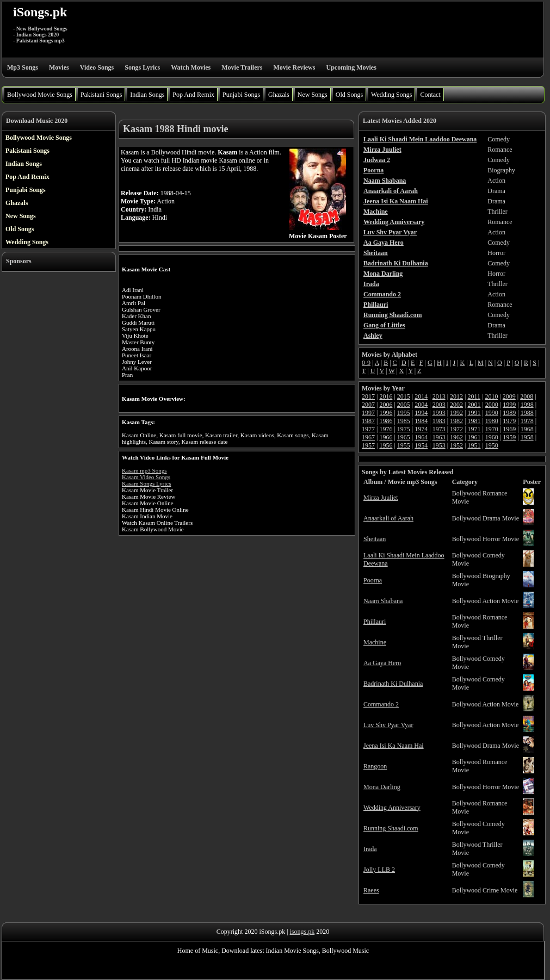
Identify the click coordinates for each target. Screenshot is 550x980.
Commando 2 (381, 704)
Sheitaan (375, 539)
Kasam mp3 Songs (144, 470)
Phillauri (375, 622)
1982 (456, 421)
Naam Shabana (383, 601)
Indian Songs (147, 95)
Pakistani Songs (101, 95)
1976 (386, 429)
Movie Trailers (242, 67)
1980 (492, 421)
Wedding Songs (391, 95)
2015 (404, 396)
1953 (439, 445)
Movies (59, 67)
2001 (474, 405)
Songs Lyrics (142, 67)
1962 (456, 437)
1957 (368, 445)
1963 (439, 437)
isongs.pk (302, 932)
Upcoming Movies (351, 67)
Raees (371, 890)
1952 (456, 445)
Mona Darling (382, 787)
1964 (421, 437)
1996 (386, 413)
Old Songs (349, 95)
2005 (404, 405)
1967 (368, 437)
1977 (368, 429)
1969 (509, 429)
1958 (527, 437)
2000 (492, 405)
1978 (527, 421)
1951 (474, 445)
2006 (386, 405)
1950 (492, 445)
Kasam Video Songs (146, 477)
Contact (430, 95)
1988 (527, 413)
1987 (368, 421)
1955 (404, 445)
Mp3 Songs (23, 67)
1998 (527, 405)
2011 (474, 396)
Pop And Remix (193, 95)
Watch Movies (191, 67)
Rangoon (375, 766)
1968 (527, 429)
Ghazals (279, 95)
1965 (404, 437)
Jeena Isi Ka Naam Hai (394, 746)
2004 (421, 405)
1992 (456, 413)
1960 (492, 437)
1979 (509, 421)
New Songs (313, 95)
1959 (509, 437)
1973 (439, 429)
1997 (368, 413)
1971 (474, 429)
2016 (386, 396)
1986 (386, 421)
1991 (474, 413)
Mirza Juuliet (381, 498)
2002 (456, 405)
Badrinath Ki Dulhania (393, 684)
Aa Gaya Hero (382, 663)
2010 (491, 396)
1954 (421, 445)
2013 (439, 396)
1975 (404, 429)
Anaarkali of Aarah (388, 518)
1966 (386, 437)
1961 (474, 437)
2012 (456, 396)
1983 (439, 421)
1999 (509, 405)
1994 (421, 413)
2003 (439, 405)
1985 (404, 421)
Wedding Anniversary (392, 808)
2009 (509, 396)
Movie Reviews (294, 67)
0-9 (366, 363)
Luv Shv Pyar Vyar (388, 725)
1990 (492, 413)
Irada (370, 849)
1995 (404, 413)
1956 (386, 445)
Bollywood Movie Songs (40, 95)
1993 (439, 413)
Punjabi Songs (241, 95)
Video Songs (97, 67)
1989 (509, 413)
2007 (368, 405)
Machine (375, 642)
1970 (492, 429)
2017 (368, 396)
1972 (456, 429)
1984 (421, 421)
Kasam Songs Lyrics (146, 483)
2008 (527, 396)
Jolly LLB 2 (379, 870)
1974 (421, 429)
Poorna (373, 580)
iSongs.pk (40, 12)
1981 (474, 421)
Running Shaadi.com (391, 828)
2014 (421, 396)
